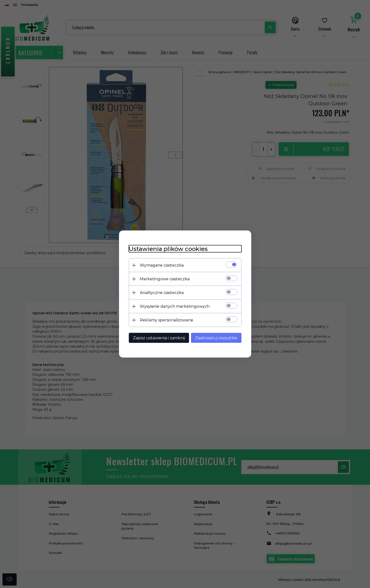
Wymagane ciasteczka (162, 265)
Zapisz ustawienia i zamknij (159, 338)
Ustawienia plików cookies (168, 249)
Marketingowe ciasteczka (165, 279)
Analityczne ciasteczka (162, 293)
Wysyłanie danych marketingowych (175, 306)
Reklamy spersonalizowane (167, 320)
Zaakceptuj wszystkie (216, 338)
